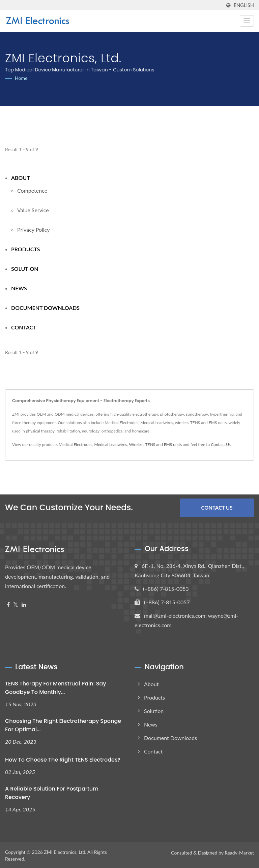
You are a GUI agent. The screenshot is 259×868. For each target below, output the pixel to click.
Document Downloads (45, 308)
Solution (25, 269)
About (21, 178)
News (19, 288)
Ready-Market (239, 852)
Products (26, 249)
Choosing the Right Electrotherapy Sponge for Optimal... (63, 725)
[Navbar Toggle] (247, 21)
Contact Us (221, 444)
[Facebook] (8, 604)
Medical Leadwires (110, 444)
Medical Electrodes (76, 444)
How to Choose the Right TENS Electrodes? (63, 759)
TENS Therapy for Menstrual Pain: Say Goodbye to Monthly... (56, 687)
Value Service (33, 210)
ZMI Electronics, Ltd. (65, 851)
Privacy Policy (34, 230)
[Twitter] (16, 604)
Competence (32, 190)
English (244, 5)
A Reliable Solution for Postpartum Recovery (52, 792)
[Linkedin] (24, 604)
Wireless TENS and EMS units (155, 444)
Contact (24, 327)
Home (21, 78)
